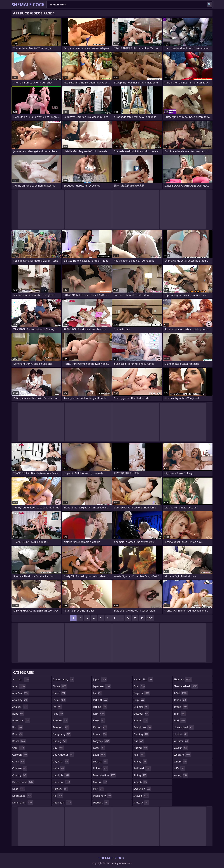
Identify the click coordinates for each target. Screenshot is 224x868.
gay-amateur (63, 755)
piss (139, 741)
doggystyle (22, 796)
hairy (59, 768)
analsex (20, 707)
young (181, 775)
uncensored (184, 727)
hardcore (62, 782)
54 (128, 618)
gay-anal (61, 762)
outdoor (141, 714)
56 (142, 618)
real (139, 755)
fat (57, 707)
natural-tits (143, 679)
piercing (141, 734)
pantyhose (143, 727)
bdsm (19, 741)
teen (180, 714)
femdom (61, 727)
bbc (17, 727)
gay (58, 748)
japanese (102, 686)
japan (100, 679)
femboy (60, 720)
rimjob (140, 782)
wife (179, 768)
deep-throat (23, 782)
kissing (100, 727)
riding (140, 775)
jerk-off (100, 700)
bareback (21, 720)
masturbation (104, 775)
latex (99, 748)
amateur (21, 679)
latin (99, 755)
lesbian (100, 762)
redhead (142, 768)
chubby (20, 775)
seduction (142, 789)
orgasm (142, 693)
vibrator (181, 741)
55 (135, 618)
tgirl (180, 720)
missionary (102, 796)
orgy (139, 700)
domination (23, 803)
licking (101, 768)
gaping (60, 741)
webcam (182, 755)
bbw (18, 734)
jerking (100, 707)
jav (98, 693)
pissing (141, 748)
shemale (183, 679)
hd (58, 796)
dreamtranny (63, 679)
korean (100, 734)
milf (99, 789)
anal (19, 686)
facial (59, 700)
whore (181, 762)
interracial (62, 803)
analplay (20, 700)
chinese (20, 768)
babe (18, 714)
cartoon (20, 755)
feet (58, 714)
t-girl (181, 693)
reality (140, 762)
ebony (60, 686)
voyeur (181, 748)
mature (100, 782)
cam (18, 748)
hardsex (61, 789)
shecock (141, 803)
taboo (180, 700)
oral (139, 686)
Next (150, 618)
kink (99, 714)
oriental (141, 707)
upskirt (181, 734)
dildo (19, 789)
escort (59, 693)
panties (141, 720)
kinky (99, 720)
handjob (61, 775)
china (19, 762)
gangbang (62, 734)
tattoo (181, 707)
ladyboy (101, 741)
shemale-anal (186, 686)
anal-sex (21, 693)
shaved (141, 796)
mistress (101, 803)
